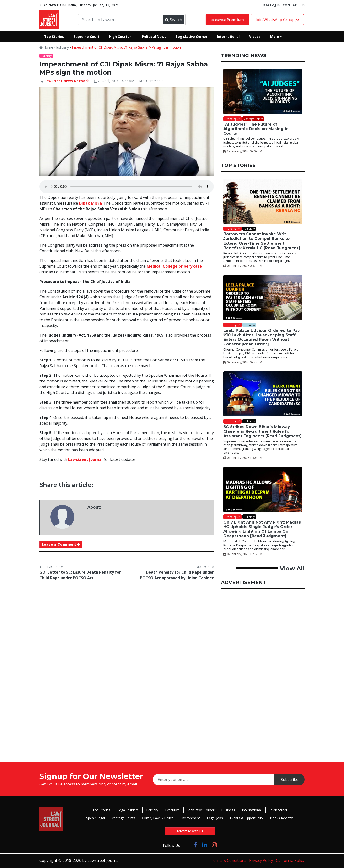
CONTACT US (294, 5)
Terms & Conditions (228, 860)
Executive (172, 810)
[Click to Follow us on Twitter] (187, 845)
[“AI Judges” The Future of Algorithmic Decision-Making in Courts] (263, 91)
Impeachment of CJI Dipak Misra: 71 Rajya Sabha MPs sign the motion (126, 47)
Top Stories (101, 810)
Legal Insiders (128, 810)
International (252, 810)
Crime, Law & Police (158, 818)
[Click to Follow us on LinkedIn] (205, 845)
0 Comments (151, 81)
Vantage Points (124, 818)
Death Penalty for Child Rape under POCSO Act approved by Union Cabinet (177, 575)
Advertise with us (190, 831)
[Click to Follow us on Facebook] (196, 845)
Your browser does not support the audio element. (127, 187)
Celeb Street (278, 810)
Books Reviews (282, 818)
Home (46, 47)
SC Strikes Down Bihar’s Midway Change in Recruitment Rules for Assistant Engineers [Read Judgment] (263, 431)
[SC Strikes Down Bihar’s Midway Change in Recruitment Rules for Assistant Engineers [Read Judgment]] (263, 394)
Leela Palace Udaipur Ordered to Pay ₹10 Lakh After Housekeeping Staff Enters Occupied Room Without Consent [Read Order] (262, 337)
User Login (271, 5)
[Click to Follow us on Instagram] (214, 845)
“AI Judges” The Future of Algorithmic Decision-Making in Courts (256, 129)
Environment (190, 818)
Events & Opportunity (246, 818)
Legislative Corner (200, 810)
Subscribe (227, 20)
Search (173, 20)
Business (228, 810)
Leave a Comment (61, 544)
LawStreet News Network (67, 81)
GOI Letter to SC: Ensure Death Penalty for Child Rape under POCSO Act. (80, 575)
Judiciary (62, 47)
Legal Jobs (215, 818)
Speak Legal (96, 818)
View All (292, 568)
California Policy (290, 860)
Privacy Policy (261, 860)
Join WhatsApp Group (277, 20)
